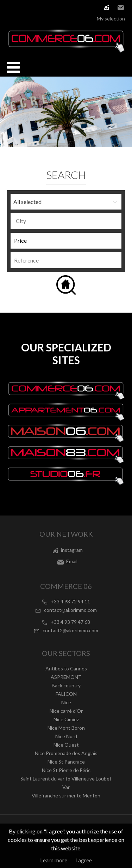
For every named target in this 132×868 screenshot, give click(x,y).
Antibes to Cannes (66, 668)
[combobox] (66, 221)
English (21, 7)
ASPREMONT (66, 677)
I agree (84, 860)
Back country (66, 685)
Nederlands (53, 7)
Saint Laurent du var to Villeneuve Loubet (66, 779)
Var (66, 787)
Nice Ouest (66, 745)
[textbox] (68, 221)
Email (121, 7)
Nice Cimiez (66, 719)
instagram (106, 7)
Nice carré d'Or (66, 711)
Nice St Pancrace (66, 762)
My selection (111, 19)
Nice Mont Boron (66, 728)
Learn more (54, 860)
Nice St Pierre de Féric (66, 770)
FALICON (66, 694)
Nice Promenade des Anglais (66, 753)
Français (11, 7)
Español (32, 7)
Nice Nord (66, 736)
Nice (66, 702)
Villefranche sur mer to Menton (66, 795)
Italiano (43, 7)
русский (64, 7)
